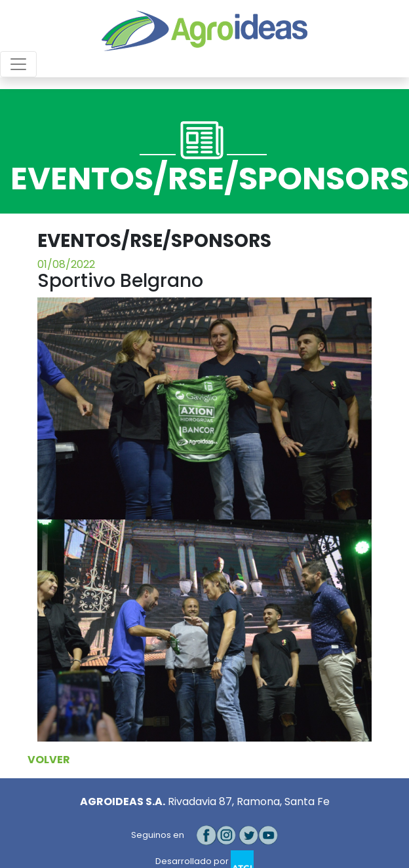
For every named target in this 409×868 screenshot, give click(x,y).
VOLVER (49, 760)
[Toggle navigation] (18, 64)
